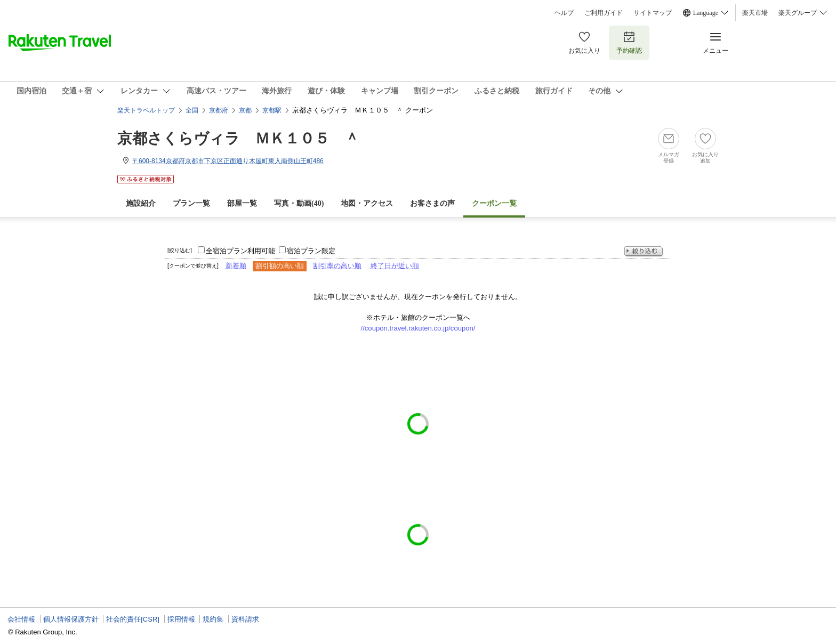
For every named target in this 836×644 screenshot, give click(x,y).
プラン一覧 (191, 203)
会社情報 (21, 619)
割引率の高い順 (337, 266)
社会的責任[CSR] (133, 619)
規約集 (213, 619)
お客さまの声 (432, 203)
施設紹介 (141, 203)
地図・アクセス (367, 203)
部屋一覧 (242, 203)
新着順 (236, 266)
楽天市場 (755, 13)
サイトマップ (653, 13)
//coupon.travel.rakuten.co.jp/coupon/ (418, 328)
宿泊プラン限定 (311, 251)
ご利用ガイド (604, 13)
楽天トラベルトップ (146, 110)
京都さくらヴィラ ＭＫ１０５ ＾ (238, 138)
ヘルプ (564, 13)
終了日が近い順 (395, 266)
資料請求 (245, 619)
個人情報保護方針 (71, 619)
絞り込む (644, 251)
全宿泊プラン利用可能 (240, 251)
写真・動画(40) (299, 203)
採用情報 (181, 619)
